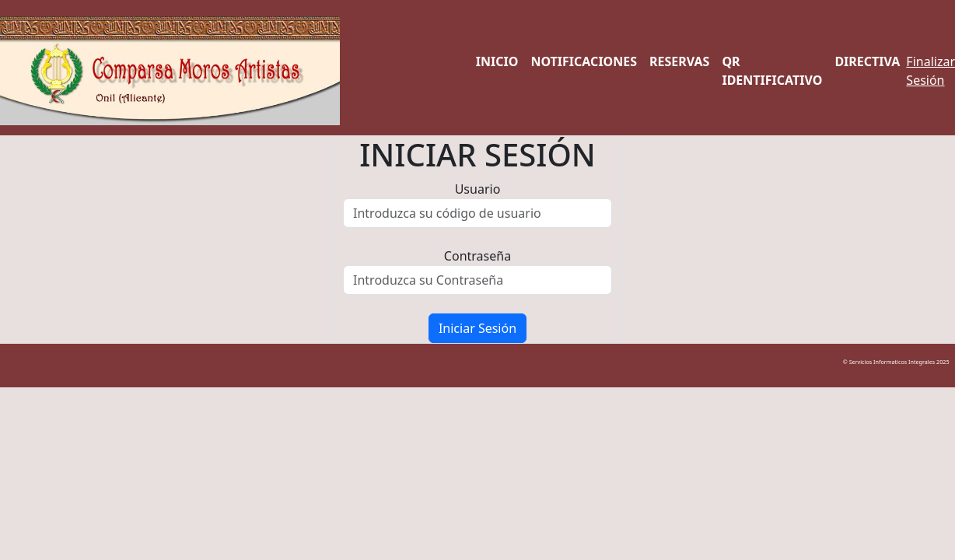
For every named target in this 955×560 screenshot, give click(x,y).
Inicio (497, 61)
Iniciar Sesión (477, 328)
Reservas (679, 61)
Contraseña (477, 256)
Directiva (867, 61)
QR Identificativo (772, 71)
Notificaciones (584, 61)
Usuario (478, 189)
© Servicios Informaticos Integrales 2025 (899, 362)
